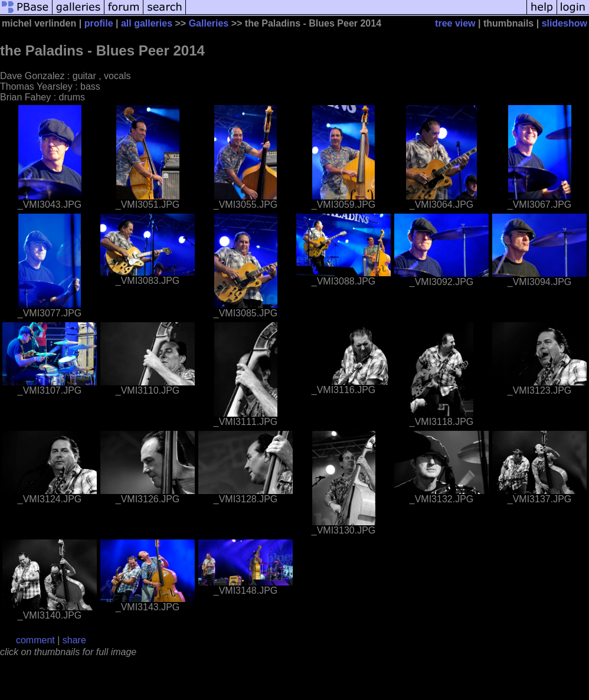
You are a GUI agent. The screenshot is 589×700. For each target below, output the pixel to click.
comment (35, 640)
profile (99, 23)
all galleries (147, 23)
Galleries (209, 23)
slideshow (565, 23)
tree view (455, 23)
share (74, 640)
